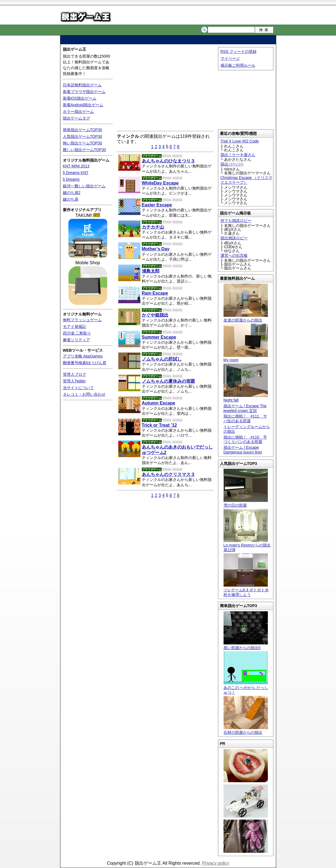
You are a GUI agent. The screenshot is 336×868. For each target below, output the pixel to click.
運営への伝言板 (234, 255)
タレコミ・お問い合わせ (84, 394)
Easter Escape (157, 205)
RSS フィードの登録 (239, 51)
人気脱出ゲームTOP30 (83, 136)
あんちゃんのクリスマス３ (168, 474)
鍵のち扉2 (72, 193)
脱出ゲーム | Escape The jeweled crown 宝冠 (245, 408)
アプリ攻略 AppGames (83, 356)
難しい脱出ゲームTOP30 (84, 150)
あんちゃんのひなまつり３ (168, 161)
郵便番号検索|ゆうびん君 (85, 363)
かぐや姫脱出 (155, 315)
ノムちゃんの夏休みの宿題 (168, 381)
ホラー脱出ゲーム (78, 112)
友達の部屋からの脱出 (246, 318)
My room (246, 358)
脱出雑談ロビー (234, 238)
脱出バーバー (232, 164)
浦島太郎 (151, 271)
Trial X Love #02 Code (240, 141)
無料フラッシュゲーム (82, 320)
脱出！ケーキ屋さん (238, 155)
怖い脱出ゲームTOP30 (83, 143)
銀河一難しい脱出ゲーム (84, 186)
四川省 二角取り (77, 333)
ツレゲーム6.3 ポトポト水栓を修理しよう (246, 590)
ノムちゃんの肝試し (162, 359)
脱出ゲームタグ (76, 118)
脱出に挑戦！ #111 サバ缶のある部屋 (245, 419)
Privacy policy (216, 863)
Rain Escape (155, 293)
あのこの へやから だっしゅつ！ (246, 688)
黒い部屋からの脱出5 (246, 645)
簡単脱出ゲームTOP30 (83, 130)
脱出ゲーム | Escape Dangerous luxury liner (243, 450)
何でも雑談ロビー (236, 221)
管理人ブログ (75, 374)
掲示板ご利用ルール (238, 65)
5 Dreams (71, 179)
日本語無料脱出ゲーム (82, 85)
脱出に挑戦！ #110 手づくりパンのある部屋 (245, 440)
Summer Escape (159, 337)
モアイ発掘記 (75, 327)
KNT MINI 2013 (76, 166)
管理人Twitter (74, 381)
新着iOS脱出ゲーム (80, 98)
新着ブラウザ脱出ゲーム (84, 92)
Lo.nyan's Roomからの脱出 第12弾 (247, 545)
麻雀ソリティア (76, 340)
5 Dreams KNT (76, 173)
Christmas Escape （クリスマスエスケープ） (246, 180)
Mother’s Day (156, 249)
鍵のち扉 (71, 199)
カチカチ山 (153, 227)
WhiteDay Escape (160, 183)
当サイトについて (78, 388)
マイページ (230, 58)
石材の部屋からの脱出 (246, 730)
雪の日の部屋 (246, 503)
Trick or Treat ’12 (159, 425)
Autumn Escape (159, 403)
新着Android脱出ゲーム (83, 105)
